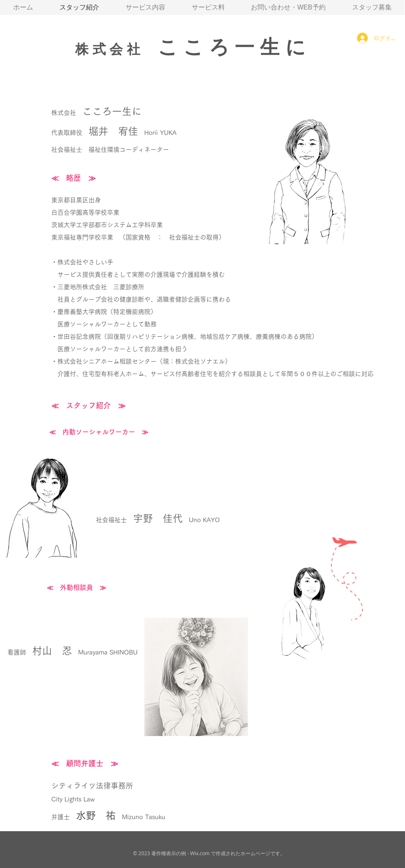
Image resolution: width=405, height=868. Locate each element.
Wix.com (200, 853)
